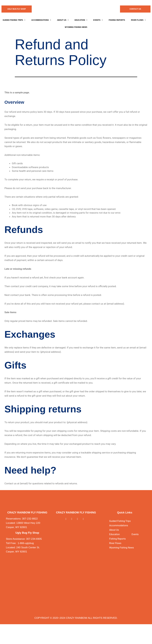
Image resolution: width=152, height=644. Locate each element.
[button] (14, 20)
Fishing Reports (117, 20)
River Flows (138, 20)
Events (98, 20)
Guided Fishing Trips (14, 20)
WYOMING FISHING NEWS (76, 27)
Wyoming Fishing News (121, 548)
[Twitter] (73, 519)
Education (81, 20)
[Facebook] (67, 519)
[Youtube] (85, 519)
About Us (63, 20)
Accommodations (41, 20)
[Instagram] (79, 519)
